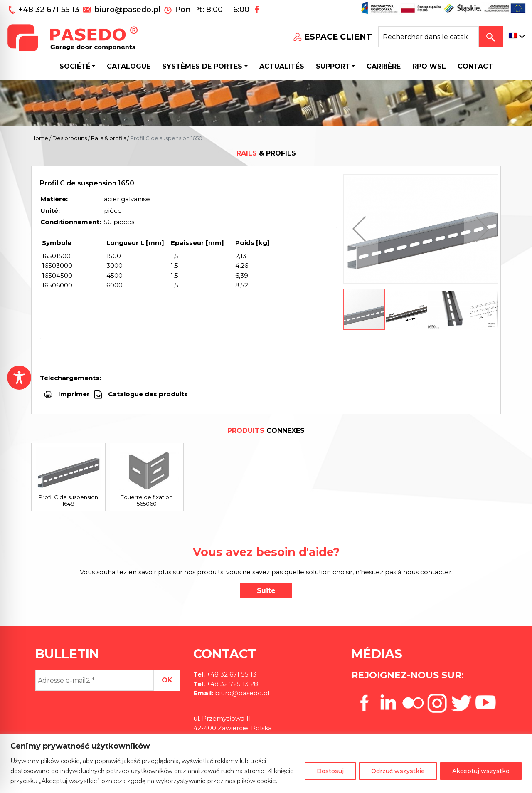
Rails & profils (108, 138)
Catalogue (129, 66)
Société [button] (75, 66)
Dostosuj (330, 771)
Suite (266, 591)
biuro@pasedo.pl (127, 10)
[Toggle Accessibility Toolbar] (19, 378)
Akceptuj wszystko (481, 771)
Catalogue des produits (147, 394)
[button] (361, 229)
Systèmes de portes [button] (202, 66)
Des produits (70, 138)
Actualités (282, 66)
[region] (266, 763)
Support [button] (333, 66)
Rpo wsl (429, 66)
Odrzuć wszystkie (398, 771)
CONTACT (475, 66)
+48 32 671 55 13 (50, 10)
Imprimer (74, 394)
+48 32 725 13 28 (232, 684)
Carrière (384, 66)
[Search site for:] (429, 37)
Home (40, 138)
